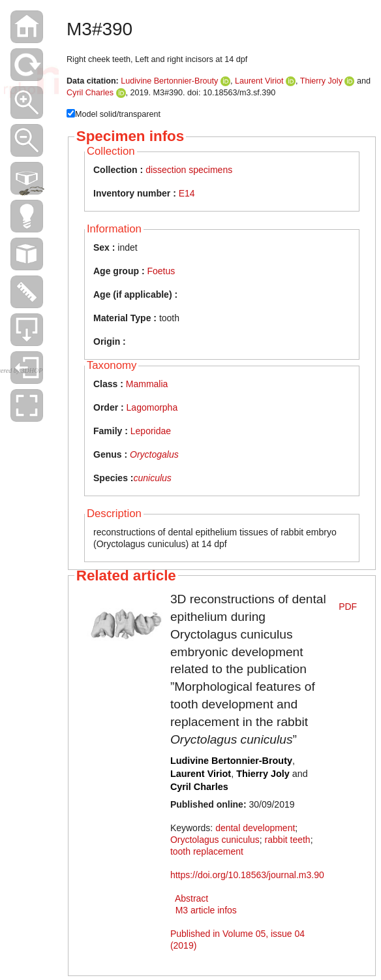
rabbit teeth (288, 840)
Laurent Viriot (259, 81)
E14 (187, 193)
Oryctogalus (154, 454)
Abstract (191, 898)
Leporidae (151, 431)
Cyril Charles (90, 93)
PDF (348, 607)
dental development (255, 828)
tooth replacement (207, 851)
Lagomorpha (152, 407)
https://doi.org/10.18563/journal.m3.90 (247, 875)
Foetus (161, 271)
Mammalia (147, 384)
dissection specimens (189, 170)
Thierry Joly (321, 81)
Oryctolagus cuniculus (215, 840)
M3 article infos (206, 910)
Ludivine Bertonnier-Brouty (169, 81)
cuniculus (152, 478)
